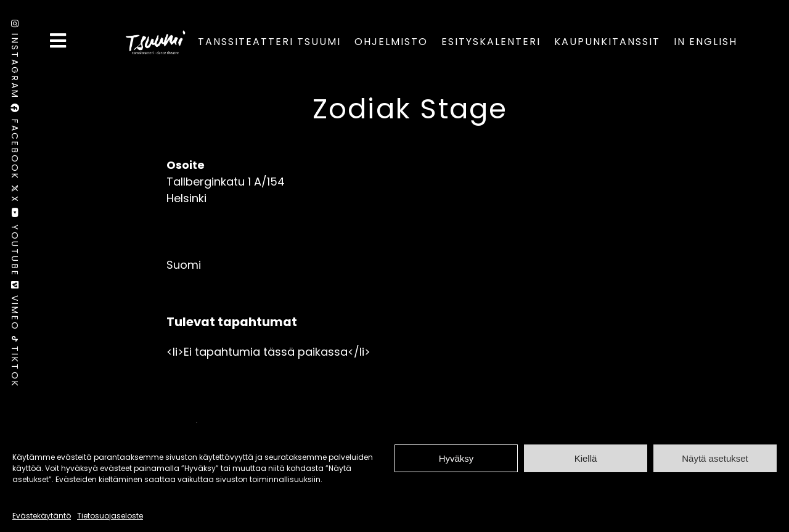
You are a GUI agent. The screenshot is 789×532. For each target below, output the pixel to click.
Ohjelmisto (391, 42)
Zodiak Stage (410, 109)
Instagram (15, 62)
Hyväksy (456, 458)
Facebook (15, 144)
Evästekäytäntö (42, 516)
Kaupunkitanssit (607, 42)
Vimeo (15, 309)
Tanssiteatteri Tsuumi (269, 42)
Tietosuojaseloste (110, 516)
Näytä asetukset (715, 458)
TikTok (15, 362)
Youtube (15, 244)
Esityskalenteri (491, 42)
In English (705, 42)
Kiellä (586, 458)
